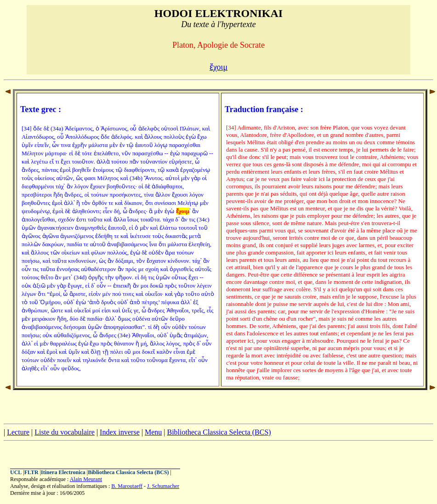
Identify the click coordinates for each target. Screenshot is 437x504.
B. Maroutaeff (127, 486)
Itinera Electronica (63, 472)
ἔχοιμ (218, 67)
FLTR (31, 472)
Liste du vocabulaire (65, 432)
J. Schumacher (163, 486)
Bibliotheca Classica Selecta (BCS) (219, 432)
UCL (16, 472)
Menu (153, 432)
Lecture (18, 432)
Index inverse (120, 432)
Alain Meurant (86, 479)
